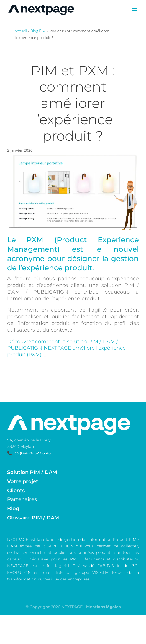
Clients (16, 491)
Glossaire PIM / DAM (33, 518)
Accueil (21, 31)
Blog (13, 509)
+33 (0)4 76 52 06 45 (31, 453)
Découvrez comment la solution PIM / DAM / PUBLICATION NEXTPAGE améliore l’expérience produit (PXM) (66, 348)
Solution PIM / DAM (32, 472)
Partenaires (22, 499)
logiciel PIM (67, 566)
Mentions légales (103, 607)
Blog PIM (38, 31)
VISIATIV (100, 572)
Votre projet (23, 481)
